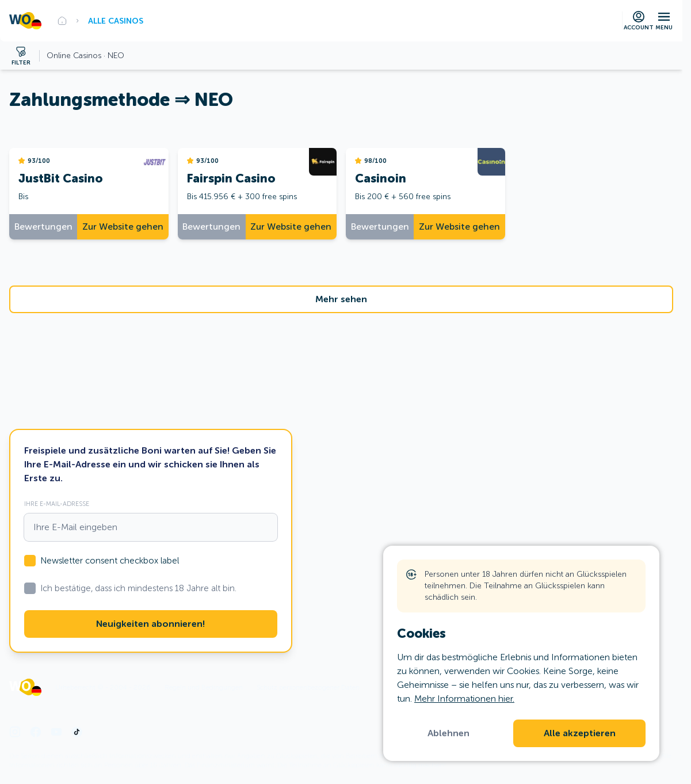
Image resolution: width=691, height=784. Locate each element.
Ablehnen (448, 733)
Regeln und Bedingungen (204, 687)
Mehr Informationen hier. (464, 699)
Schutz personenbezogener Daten (308, 687)
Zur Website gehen (123, 227)
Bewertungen (43, 227)
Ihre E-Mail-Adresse (57, 504)
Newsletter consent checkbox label (110, 561)
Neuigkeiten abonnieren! (150, 624)
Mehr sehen (341, 299)
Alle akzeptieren (580, 733)
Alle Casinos (116, 21)
